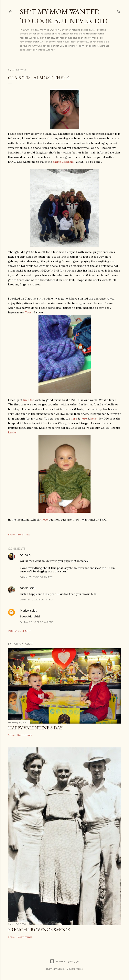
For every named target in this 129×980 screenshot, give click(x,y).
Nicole (24, 588)
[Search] (119, 11)
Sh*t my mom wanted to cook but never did (64, 16)
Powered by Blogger (65, 961)
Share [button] (11, 535)
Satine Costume (63, 162)
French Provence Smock (39, 930)
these (44, 520)
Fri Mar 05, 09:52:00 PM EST (36, 577)
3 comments (25, 735)
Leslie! (12, 432)
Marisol (25, 611)
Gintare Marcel (75, 969)
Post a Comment (19, 631)
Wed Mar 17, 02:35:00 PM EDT (37, 600)
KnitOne (29, 400)
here (74, 419)
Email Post (24, 535)
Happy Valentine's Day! (36, 728)
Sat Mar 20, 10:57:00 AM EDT (37, 622)
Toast (29, 312)
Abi (22, 555)
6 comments (25, 937)
